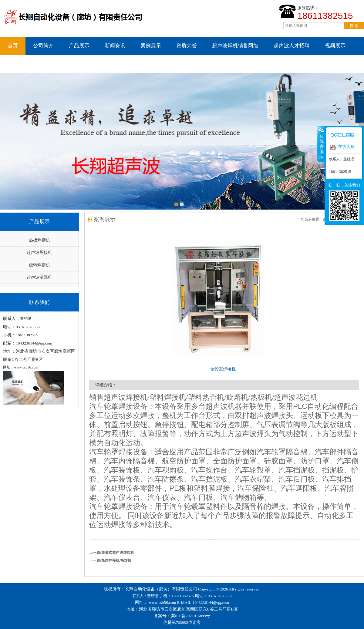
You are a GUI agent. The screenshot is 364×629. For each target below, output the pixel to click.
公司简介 (43, 46)
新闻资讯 (115, 46)
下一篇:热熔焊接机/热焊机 (110, 560)
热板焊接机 (39, 240)
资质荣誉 (187, 46)
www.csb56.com (163, 602)
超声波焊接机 (39, 252)
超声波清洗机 (39, 277)
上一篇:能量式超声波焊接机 (112, 553)
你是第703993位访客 (182, 622)
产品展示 (79, 46)
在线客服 (343, 147)
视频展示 (335, 46)
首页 (13, 46)
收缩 (321, 144)
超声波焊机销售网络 (235, 46)
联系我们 (18, 64)
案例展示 (151, 46)
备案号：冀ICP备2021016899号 (182, 616)
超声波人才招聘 (292, 46)
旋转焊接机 (39, 265)
